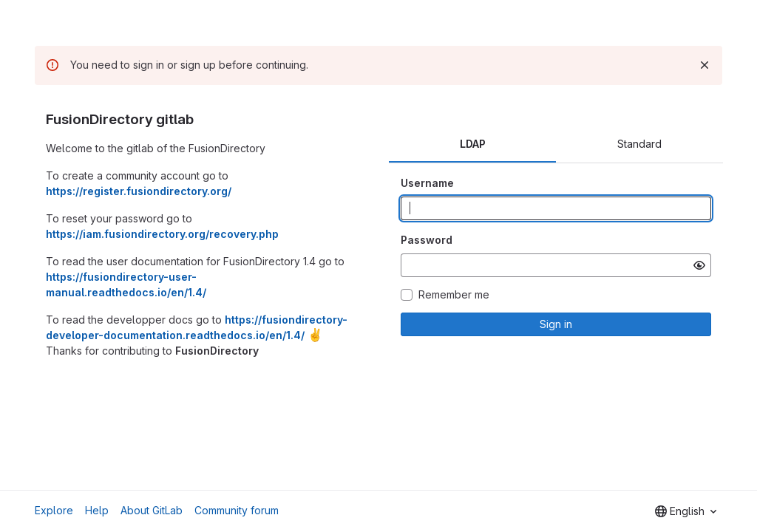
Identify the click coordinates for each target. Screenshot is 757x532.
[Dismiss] (705, 65)
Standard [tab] (639, 144)
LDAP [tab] (473, 144)
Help (97, 510)
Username (427, 183)
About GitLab (152, 510)
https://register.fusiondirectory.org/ (139, 191)
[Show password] (699, 265)
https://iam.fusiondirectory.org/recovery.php (162, 234)
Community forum (237, 510)
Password (427, 240)
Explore (54, 510)
